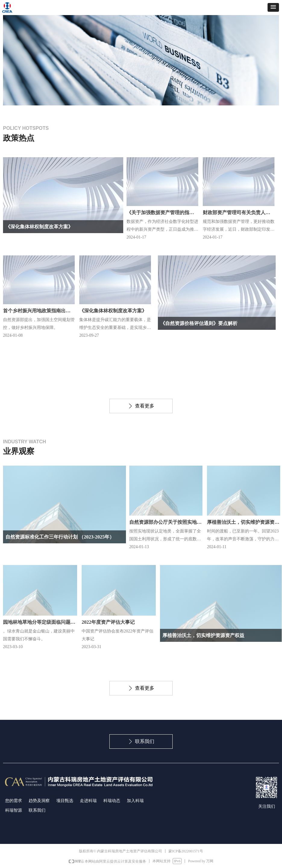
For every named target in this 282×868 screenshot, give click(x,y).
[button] (273, 7)
